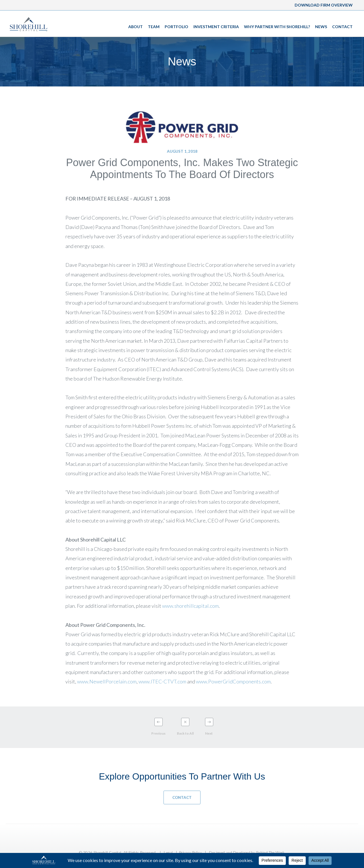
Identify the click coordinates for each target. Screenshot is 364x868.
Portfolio (176, 27)
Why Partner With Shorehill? (277, 27)
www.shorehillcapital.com (190, 606)
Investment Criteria (216, 27)
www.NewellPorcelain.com (107, 681)
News (321, 27)
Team (154, 27)
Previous (158, 733)
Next (209, 733)
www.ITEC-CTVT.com (162, 681)
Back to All (185, 733)
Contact (342, 27)
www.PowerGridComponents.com (233, 681)
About (136, 27)
